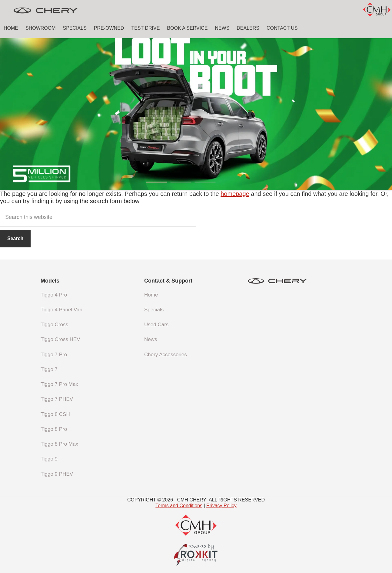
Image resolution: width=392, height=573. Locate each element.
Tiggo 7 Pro (54, 355)
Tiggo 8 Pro (54, 429)
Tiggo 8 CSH (55, 414)
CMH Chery (45, 11)
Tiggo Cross (54, 325)
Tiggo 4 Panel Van (61, 310)
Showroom (41, 28)
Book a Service (187, 28)
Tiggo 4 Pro (54, 295)
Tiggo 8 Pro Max (59, 444)
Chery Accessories (166, 355)
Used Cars (156, 325)
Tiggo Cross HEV (60, 339)
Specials (75, 28)
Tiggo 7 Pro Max (59, 384)
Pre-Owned (109, 28)
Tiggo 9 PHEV (57, 474)
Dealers (248, 28)
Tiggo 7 (49, 369)
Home (11, 28)
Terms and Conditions (179, 506)
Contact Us (282, 28)
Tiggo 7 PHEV (57, 399)
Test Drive (145, 28)
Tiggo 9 (49, 459)
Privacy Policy (221, 506)
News (222, 28)
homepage (235, 194)
